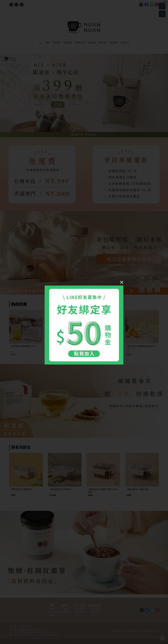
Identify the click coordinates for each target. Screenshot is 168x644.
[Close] (122, 282)
